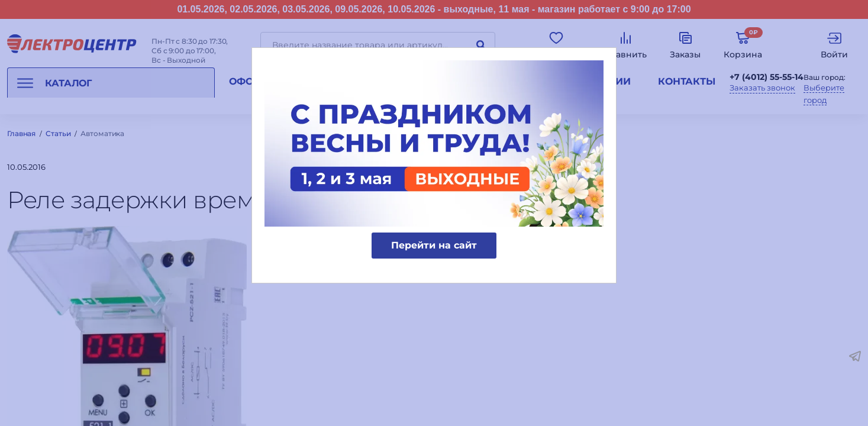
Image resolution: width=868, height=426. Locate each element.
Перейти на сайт (434, 245)
